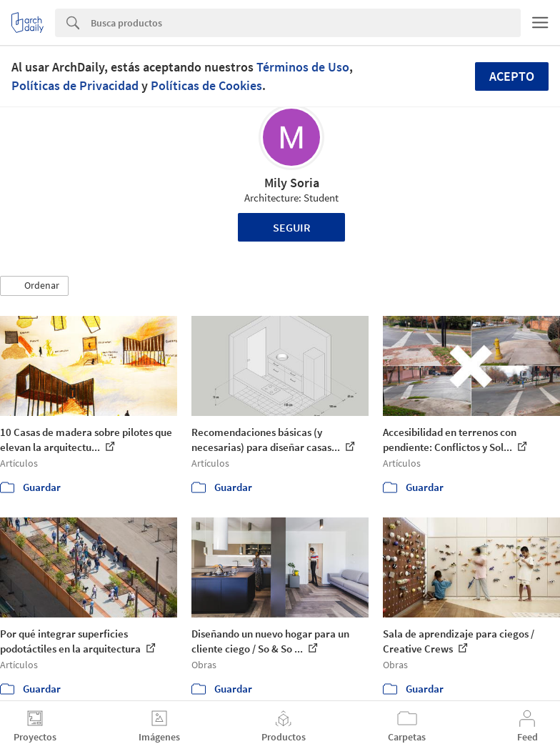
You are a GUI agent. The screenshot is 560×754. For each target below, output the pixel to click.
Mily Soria (292, 183)
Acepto (512, 76)
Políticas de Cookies (206, 85)
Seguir (292, 227)
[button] (34, 286)
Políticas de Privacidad (75, 85)
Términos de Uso (303, 67)
